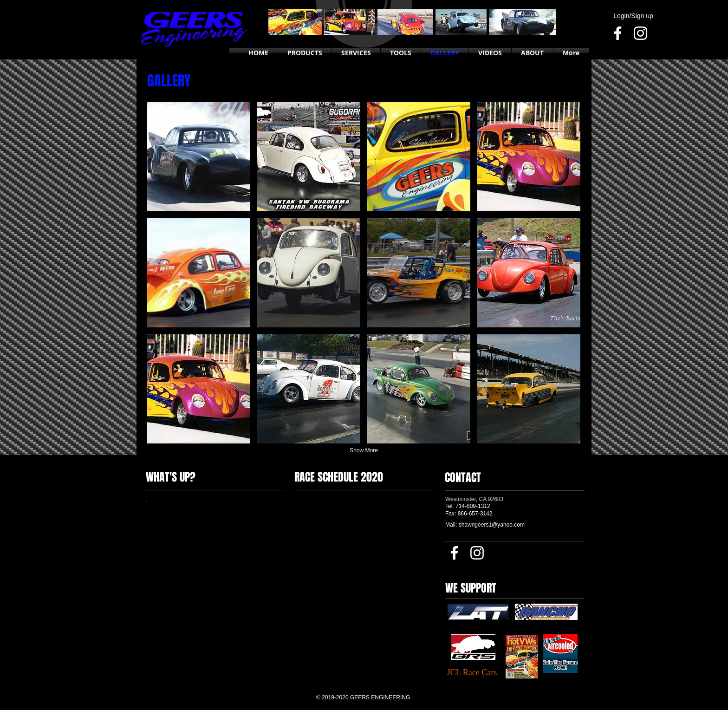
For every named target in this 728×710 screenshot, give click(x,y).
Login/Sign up (633, 16)
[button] (199, 157)
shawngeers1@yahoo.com (492, 525)
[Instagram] (640, 33)
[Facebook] (618, 33)
